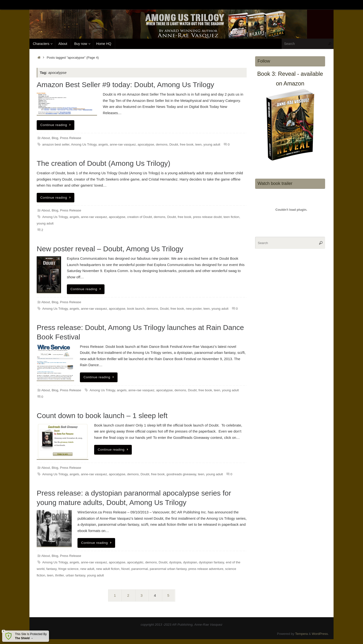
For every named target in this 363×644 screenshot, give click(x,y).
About (45, 138)
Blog (55, 138)
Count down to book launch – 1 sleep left (102, 416)
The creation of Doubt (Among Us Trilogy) (104, 163)
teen (198, 144)
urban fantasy (75, 575)
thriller (60, 575)
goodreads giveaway (181, 474)
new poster (194, 309)
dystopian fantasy (211, 562)
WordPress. (320, 634)
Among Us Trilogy (84, 144)
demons (162, 144)
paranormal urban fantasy (168, 569)
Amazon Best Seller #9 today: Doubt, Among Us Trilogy (125, 85)
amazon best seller (56, 144)
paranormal (140, 569)
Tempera (302, 634)
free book (187, 144)
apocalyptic (135, 562)
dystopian (190, 562)
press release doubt (207, 217)
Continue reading (56, 125)
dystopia (175, 562)
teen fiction (231, 217)
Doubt (174, 144)
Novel (125, 569)
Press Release (71, 138)
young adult (212, 144)
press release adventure (206, 569)
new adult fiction (108, 569)
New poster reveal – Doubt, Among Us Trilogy (110, 249)
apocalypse (146, 144)
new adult (87, 569)
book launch (136, 309)
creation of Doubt (140, 217)
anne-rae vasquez (123, 144)
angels (103, 144)
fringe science (68, 569)
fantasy (52, 569)
